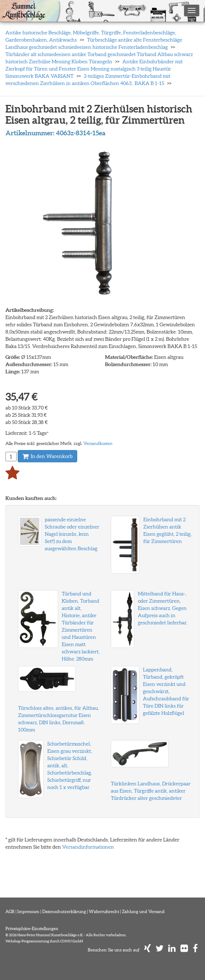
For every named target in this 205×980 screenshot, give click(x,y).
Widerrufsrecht (104, 911)
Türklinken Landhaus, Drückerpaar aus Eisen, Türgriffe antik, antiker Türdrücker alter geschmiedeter (151, 791)
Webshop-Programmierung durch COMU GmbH (44, 941)
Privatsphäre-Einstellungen (32, 928)
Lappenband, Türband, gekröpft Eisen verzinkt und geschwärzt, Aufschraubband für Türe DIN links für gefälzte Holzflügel (166, 691)
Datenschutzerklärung (64, 911)
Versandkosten (98, 443)
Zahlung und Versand (143, 911)
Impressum (28, 911)
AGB (10, 911)
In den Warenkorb (47, 456)
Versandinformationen (88, 847)
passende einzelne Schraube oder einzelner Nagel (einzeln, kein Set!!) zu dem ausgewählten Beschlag (72, 534)
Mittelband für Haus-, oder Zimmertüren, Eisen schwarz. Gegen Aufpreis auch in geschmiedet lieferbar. (163, 608)
